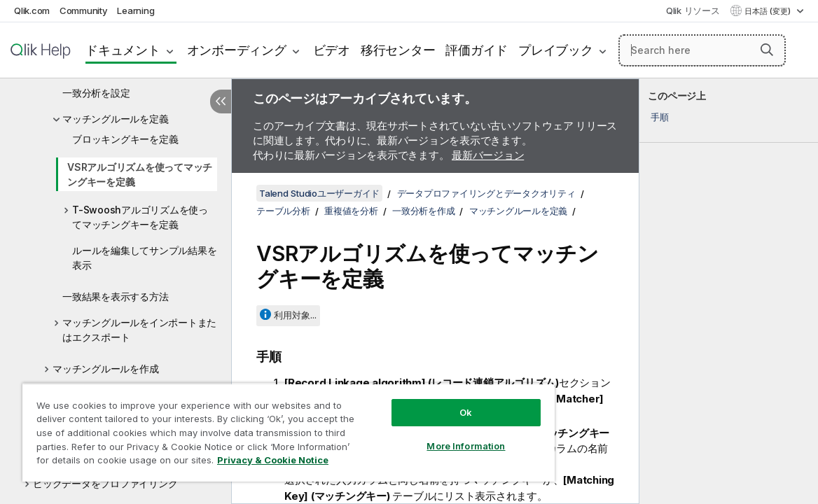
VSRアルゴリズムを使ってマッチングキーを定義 (140, 174)
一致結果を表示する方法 (115, 296)
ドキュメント (123, 50)
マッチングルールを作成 (105, 369)
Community (84, 10)
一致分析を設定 (96, 93)
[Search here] (702, 50)
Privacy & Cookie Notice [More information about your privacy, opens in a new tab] (136, 463)
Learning (136, 10)
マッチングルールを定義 (115, 119)
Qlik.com (32, 10)
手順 (660, 117)
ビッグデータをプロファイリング (105, 483)
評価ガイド (477, 50)
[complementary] (729, 291)
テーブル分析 (283, 211)
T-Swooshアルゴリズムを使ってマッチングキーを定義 (140, 217)
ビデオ (332, 50)
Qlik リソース (693, 10)
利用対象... (295, 315)
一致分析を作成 (423, 211)
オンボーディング (237, 50)
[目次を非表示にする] (221, 101)
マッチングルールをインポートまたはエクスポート (139, 330)
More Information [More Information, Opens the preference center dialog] (417, 435)
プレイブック (556, 50)
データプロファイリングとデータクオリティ (486, 193)
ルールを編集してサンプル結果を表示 (144, 258)
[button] (767, 50)
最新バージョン (488, 155)
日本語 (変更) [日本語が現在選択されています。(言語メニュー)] (769, 11)
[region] (259, 427)
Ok (417, 402)
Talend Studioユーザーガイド (319, 193)
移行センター (398, 50)
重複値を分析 (351, 211)
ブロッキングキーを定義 (125, 139)
